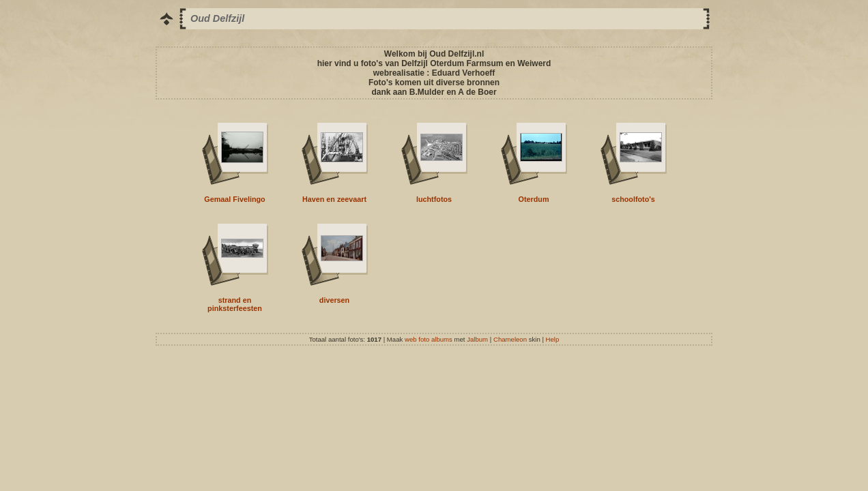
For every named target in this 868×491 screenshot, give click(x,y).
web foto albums (429, 339)
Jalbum (477, 339)
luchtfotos (434, 199)
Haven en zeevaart (334, 199)
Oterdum (534, 199)
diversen (334, 300)
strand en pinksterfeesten (235, 304)
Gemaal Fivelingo (234, 199)
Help (553, 339)
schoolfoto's (633, 199)
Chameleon (510, 339)
